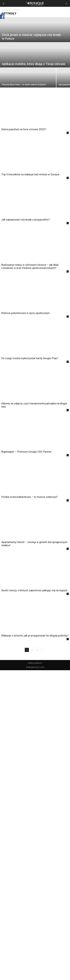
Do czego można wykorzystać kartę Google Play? (30, 358)
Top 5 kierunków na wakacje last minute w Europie (30, 174)
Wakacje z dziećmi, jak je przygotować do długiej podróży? (35, 636)
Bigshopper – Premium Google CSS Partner (26, 452)
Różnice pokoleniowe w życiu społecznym (25, 313)
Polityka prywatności (35, 663)
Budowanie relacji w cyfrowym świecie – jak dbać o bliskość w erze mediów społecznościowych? (30, 266)
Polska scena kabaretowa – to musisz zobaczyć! (29, 497)
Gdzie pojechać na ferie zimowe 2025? (24, 129)
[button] (66, 3)
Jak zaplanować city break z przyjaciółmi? (25, 220)
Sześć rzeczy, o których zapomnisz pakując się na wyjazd (34, 590)
